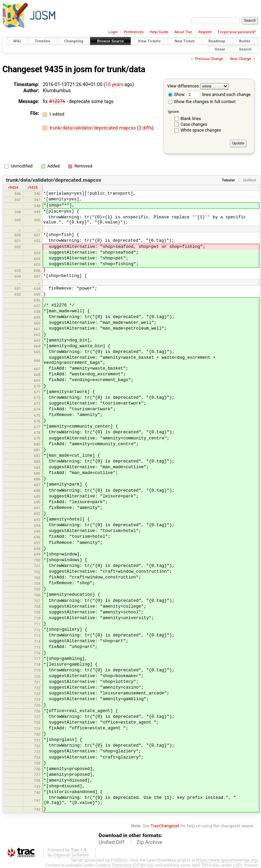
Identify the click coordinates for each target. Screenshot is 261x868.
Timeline (42, 41)
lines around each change (218, 94)
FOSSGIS (119, 860)
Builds (245, 41)
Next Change (240, 59)
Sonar (220, 49)
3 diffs (145, 128)
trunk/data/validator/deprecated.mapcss (93, 128)
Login (113, 32)
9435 (54, 69)
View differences (183, 86)
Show (176, 94)
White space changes (201, 130)
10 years (114, 84)
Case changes (194, 124)
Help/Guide (159, 32)
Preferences (134, 32)
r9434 (13, 188)
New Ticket (185, 41)
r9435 (33, 188)
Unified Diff (112, 842)
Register (205, 32)
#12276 (57, 101)
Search (245, 49)
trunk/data (126, 69)
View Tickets (149, 41)
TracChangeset (165, 826)
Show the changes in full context (202, 102)
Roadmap (217, 41)
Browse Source (110, 41)
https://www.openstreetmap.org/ (227, 860)
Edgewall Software (71, 855)
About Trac (183, 32)
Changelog (74, 41)
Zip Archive (149, 842)
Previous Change (209, 59)
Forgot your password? (237, 32)
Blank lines (191, 119)
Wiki (17, 41)
